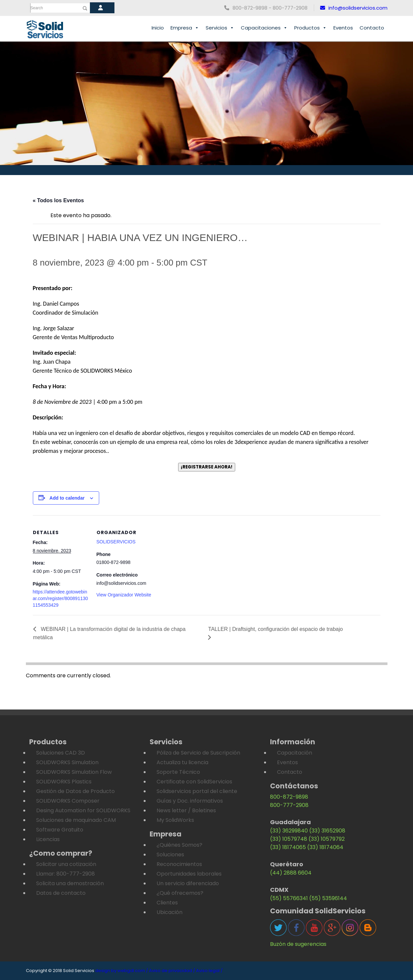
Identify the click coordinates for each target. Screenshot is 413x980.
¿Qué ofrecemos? (180, 893)
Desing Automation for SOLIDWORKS (83, 810)
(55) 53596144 (328, 898)
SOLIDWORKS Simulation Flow (74, 772)
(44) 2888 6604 (291, 873)
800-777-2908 (289, 805)
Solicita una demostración (70, 883)
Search (37, 8)
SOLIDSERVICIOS (116, 542)
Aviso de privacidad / (172, 971)
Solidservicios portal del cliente (197, 791)
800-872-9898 (289, 797)
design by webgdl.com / (122, 971)
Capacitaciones (264, 28)
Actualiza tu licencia (182, 762)
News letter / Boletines (186, 810)
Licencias (48, 839)
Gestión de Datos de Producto (75, 791)
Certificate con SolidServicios (194, 782)
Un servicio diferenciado (188, 883)
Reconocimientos (179, 864)
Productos (310, 28)
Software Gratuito (60, 830)
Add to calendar (67, 498)
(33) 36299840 (289, 831)
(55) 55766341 (289, 898)
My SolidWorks (175, 820)
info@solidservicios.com (354, 8)
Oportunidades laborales (189, 874)
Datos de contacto (61, 893)
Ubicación (170, 912)
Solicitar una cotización (66, 864)
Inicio (158, 28)
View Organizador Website (124, 595)
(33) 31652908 (327, 831)
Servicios (220, 28)
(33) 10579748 (289, 839)
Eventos (343, 28)
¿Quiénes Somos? (179, 845)
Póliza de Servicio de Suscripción (198, 753)
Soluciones (170, 855)
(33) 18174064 (325, 847)
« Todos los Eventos (58, 200)
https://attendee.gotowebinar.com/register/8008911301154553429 (61, 598)
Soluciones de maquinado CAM (76, 820)
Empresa (185, 28)
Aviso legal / (209, 971)
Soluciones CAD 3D (61, 753)
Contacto (372, 28)
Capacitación (295, 753)
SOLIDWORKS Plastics (64, 782)
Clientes (167, 903)
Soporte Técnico (178, 772)
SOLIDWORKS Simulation (67, 762)
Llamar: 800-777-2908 (66, 874)
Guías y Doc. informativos (190, 801)
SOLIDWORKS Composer (68, 801)
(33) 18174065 (288, 847)
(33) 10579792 (327, 839)
